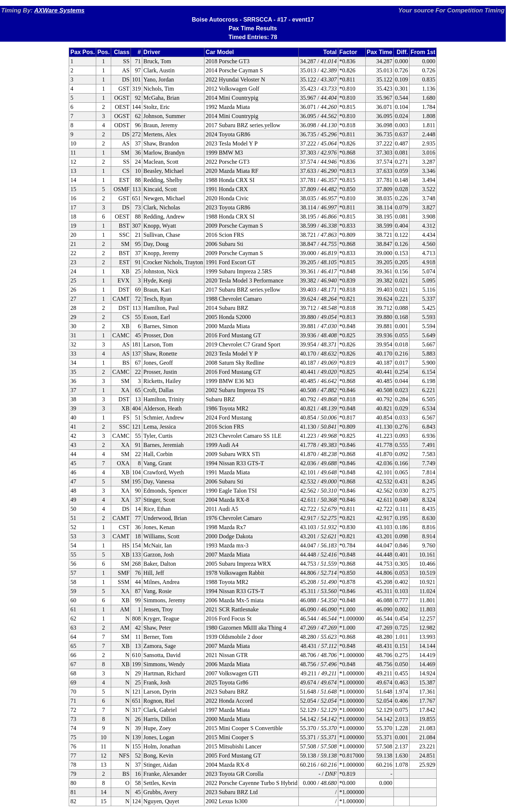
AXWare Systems (59, 10)
